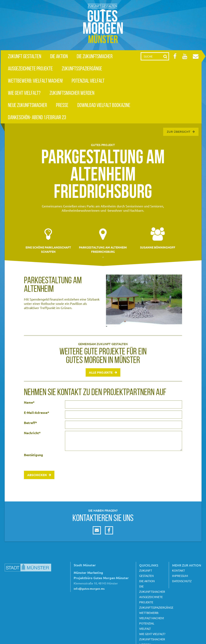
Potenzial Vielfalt (88, 81)
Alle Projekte (101, 372)
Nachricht (32, 433)
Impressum (180, 576)
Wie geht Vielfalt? (24, 93)
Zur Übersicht (179, 132)
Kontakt (178, 570)
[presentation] (96, 461)
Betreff (30, 423)
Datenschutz (182, 581)
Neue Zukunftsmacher (28, 105)
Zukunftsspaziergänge (82, 68)
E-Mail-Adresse (37, 413)
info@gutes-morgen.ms (89, 589)
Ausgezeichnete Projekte (30, 68)
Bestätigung (33, 455)
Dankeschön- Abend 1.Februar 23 (37, 117)
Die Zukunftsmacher (95, 56)
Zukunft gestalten (25, 56)
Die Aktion (59, 56)
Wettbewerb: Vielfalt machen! (35, 81)
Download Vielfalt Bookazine (104, 105)
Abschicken (37, 475)
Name (29, 402)
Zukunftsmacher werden (72, 93)
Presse (62, 105)
